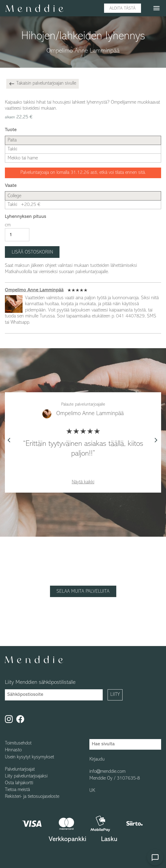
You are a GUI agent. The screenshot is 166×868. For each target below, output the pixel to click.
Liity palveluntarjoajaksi (26, 776)
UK (92, 791)
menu (156, 8)
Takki (24, 205)
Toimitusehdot (18, 743)
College (14, 196)
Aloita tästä (123, 8)
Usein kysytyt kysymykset (29, 757)
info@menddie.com (107, 772)
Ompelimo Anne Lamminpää (34, 290)
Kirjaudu (97, 759)
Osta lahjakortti (19, 783)
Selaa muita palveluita (83, 591)
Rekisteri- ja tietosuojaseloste (32, 797)
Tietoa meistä (17, 790)
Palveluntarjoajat (20, 770)
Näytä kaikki (83, 482)
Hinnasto (13, 750)
